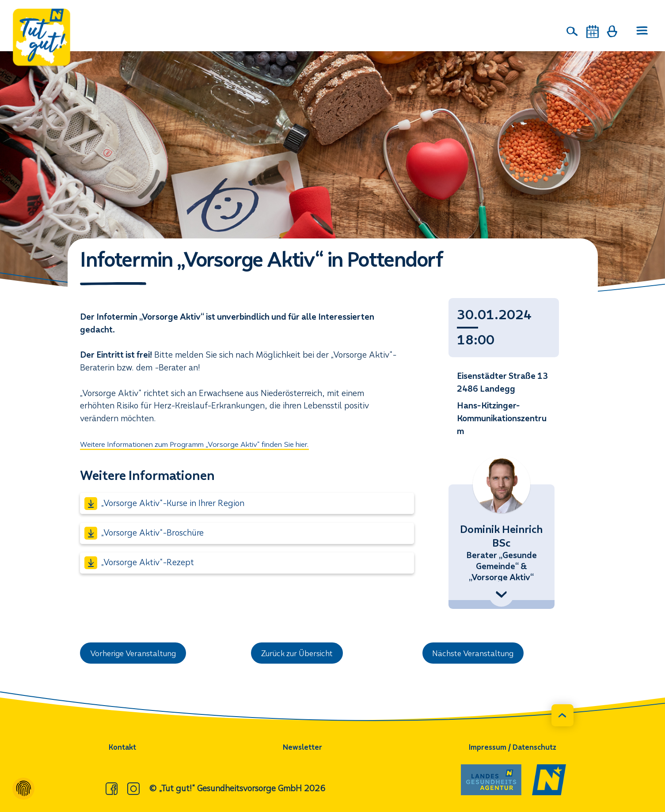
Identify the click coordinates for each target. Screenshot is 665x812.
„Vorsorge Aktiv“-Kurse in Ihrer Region (164, 504)
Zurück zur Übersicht (301, 654)
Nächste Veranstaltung (477, 654)
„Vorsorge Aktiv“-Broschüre (144, 533)
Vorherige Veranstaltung (137, 654)
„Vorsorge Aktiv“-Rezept (139, 563)
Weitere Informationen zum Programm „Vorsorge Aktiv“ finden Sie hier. (212, 444)
